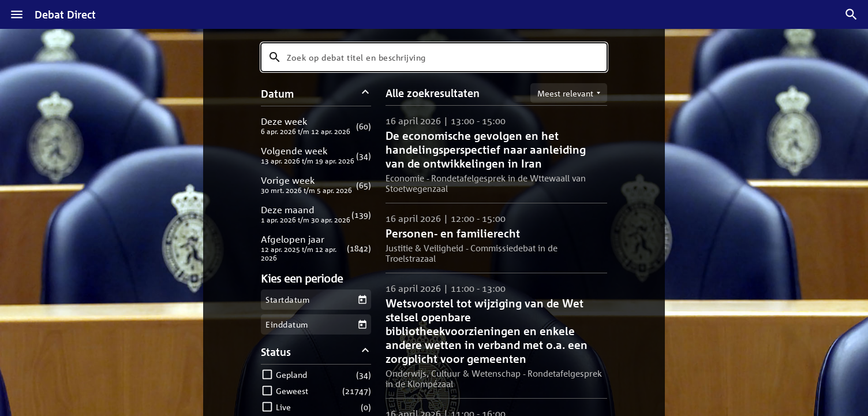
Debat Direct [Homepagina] (65, 14)
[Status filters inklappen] (366, 352)
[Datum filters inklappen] (366, 93)
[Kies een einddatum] (362, 324)
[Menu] (17, 14)
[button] (316, 126)
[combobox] (434, 57)
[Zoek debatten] (851, 14)
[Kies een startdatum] (362, 300)
